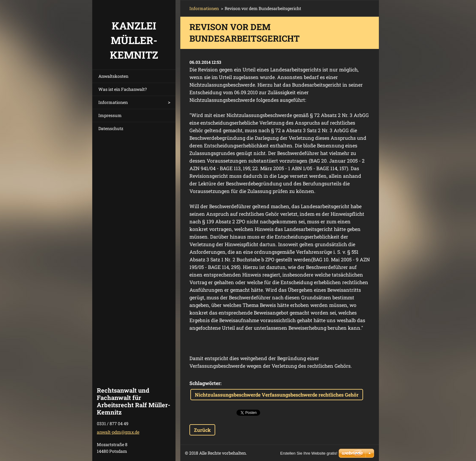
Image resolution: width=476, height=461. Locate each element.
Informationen (113, 102)
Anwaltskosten (113, 76)
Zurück (202, 430)
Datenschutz (111, 128)
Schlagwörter (205, 383)
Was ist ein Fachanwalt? (123, 89)
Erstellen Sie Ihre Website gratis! (309, 453)
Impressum (110, 115)
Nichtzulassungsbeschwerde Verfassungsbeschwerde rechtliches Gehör (277, 395)
